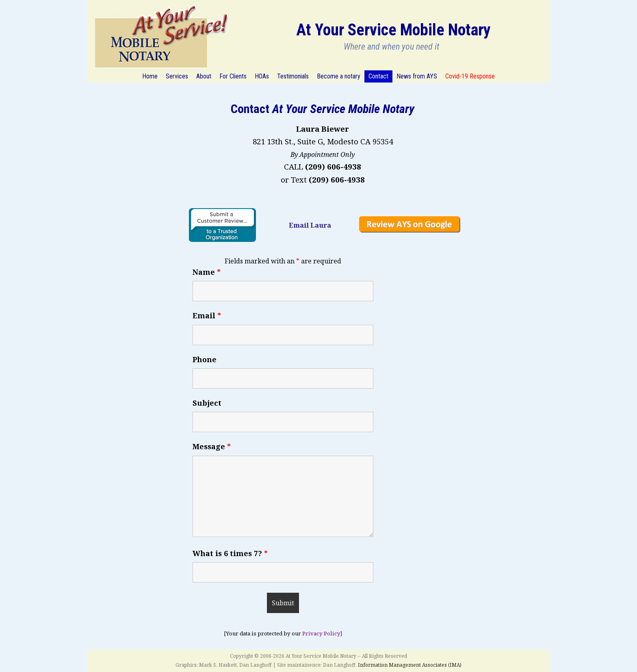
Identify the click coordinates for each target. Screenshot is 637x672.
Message (212, 446)
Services (177, 76)
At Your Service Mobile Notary (393, 30)
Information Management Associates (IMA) (410, 665)
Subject (207, 403)
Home (150, 76)
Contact (378, 76)
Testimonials (293, 76)
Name (207, 272)
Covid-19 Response (470, 76)
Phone (205, 359)
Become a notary (339, 76)
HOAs (262, 76)
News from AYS (417, 76)
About (204, 76)
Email (207, 315)
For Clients (233, 76)
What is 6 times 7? (230, 553)
